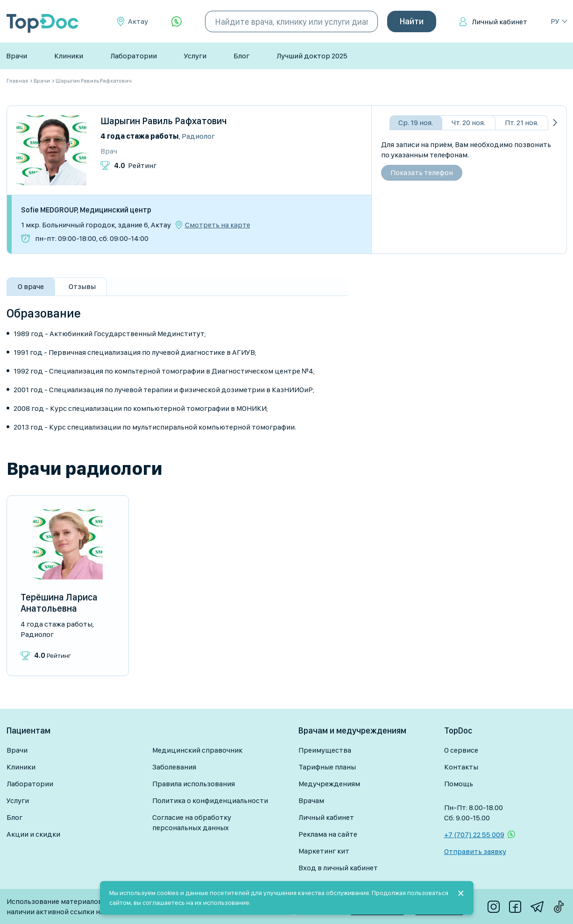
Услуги (195, 56)
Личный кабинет (499, 22)
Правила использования (194, 784)
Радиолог (198, 136)
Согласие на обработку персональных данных (192, 822)
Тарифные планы (327, 767)
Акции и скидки (33, 834)
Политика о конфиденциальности (210, 801)
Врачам (311, 801)
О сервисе (461, 750)
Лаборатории (134, 56)
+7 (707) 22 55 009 (474, 835)
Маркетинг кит (324, 851)
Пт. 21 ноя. (522, 123)
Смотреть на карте (218, 225)
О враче (31, 286)
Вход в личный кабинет (338, 868)
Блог (241, 56)
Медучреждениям (329, 784)
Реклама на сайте (328, 834)
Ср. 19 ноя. (416, 123)
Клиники (69, 56)
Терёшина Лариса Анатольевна (59, 603)
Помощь (459, 784)
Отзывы (82, 286)
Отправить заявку (475, 851)
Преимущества (325, 750)
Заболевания (174, 767)
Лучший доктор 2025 (312, 56)
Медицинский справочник (197, 750)
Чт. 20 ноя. (468, 123)
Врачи (17, 56)
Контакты (461, 767)
